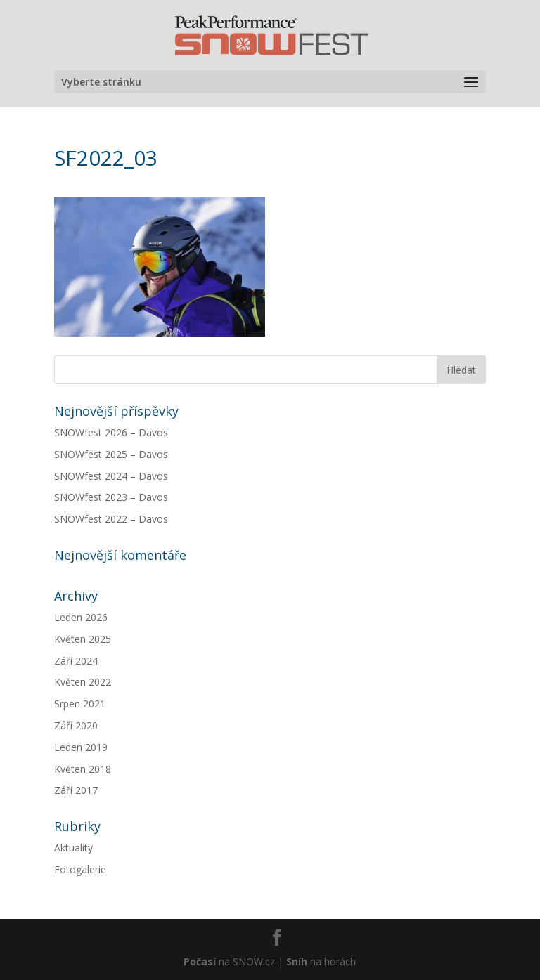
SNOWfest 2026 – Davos (111, 432)
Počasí (200, 961)
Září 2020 (76, 725)
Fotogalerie (80, 869)
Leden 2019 (81, 747)
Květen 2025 (83, 639)
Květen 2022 (83, 682)
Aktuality (73, 848)
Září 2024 (76, 661)
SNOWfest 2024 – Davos (111, 476)
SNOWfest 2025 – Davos (111, 454)
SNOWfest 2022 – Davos (111, 519)
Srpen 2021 (80, 704)
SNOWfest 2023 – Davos (111, 497)
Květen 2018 (83, 769)
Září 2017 (76, 790)
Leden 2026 (81, 617)
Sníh (297, 961)
